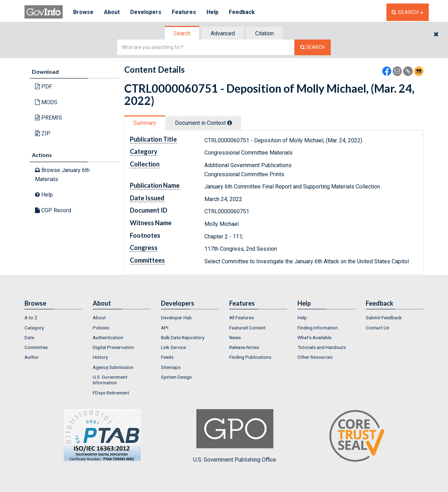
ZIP (43, 133)
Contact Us (377, 328)
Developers (146, 12)
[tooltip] (230, 123)
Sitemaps (171, 367)
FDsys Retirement (111, 393)
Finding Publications (250, 357)
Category (34, 328)
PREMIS (48, 118)
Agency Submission (113, 367)
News (235, 337)
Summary (145, 123)
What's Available (314, 337)
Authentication (108, 337)
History (100, 357)
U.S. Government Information (110, 380)
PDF (44, 87)
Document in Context (204, 123)
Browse (83, 12)
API (165, 328)
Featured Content (247, 328)
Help (212, 12)
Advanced (223, 33)
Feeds (167, 357)
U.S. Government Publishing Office (235, 436)
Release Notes (244, 347)
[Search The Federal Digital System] (313, 47)
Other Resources (315, 357)
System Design (176, 377)
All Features (241, 318)
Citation (264, 33)
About (112, 12)
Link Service (173, 347)
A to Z (31, 318)
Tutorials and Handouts (322, 347)
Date (29, 337)
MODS (46, 102)
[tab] (182, 33)
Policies (101, 328)
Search (182, 33)
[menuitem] (53, 318)
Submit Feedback (384, 318)
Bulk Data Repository (183, 337)
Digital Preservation (113, 347)
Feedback (242, 12)
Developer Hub (176, 318)
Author (32, 357)
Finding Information (318, 328)
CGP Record (53, 210)
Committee (36, 347)
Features (184, 12)
